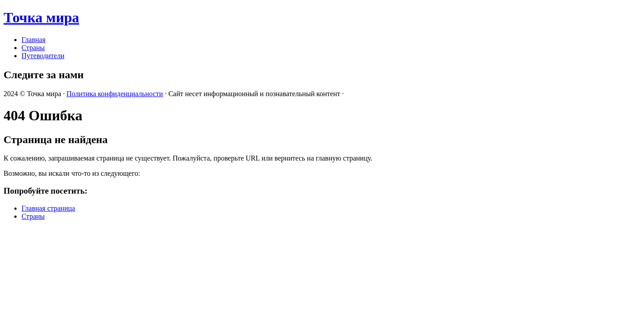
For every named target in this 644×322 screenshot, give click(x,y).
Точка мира (41, 17)
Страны (33, 48)
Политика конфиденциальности (115, 94)
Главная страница (48, 208)
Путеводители (43, 56)
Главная (34, 40)
